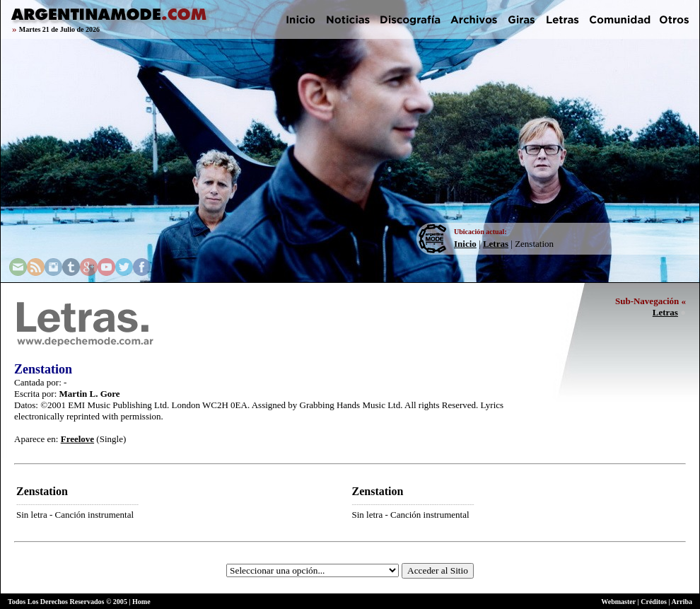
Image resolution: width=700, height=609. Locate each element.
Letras (496, 244)
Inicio (465, 244)
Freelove (77, 439)
